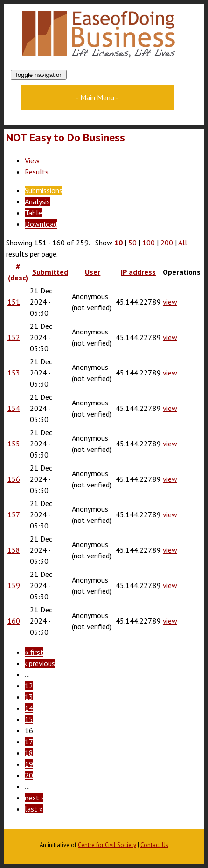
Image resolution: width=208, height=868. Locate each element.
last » (34, 809)
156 (14, 479)
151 (14, 302)
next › (34, 798)
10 (118, 243)
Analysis (37, 201)
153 (14, 373)
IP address (138, 272)
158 (14, 550)
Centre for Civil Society (107, 845)
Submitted (50, 272)
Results (37, 172)
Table (33, 213)
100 (149, 243)
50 (132, 243)
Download (41, 224)
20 (29, 775)
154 (14, 408)
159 (14, 585)
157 (14, 514)
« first (34, 652)
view (170, 302)
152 (14, 337)
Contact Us (154, 845)
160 (14, 621)
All (183, 243)
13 (29, 697)
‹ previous (40, 663)
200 (167, 243)
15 (29, 719)
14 (29, 708)
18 (29, 753)
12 (29, 686)
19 (29, 764)
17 (29, 742)
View (32, 160)
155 (14, 444)
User (93, 272)
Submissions (44, 190)
